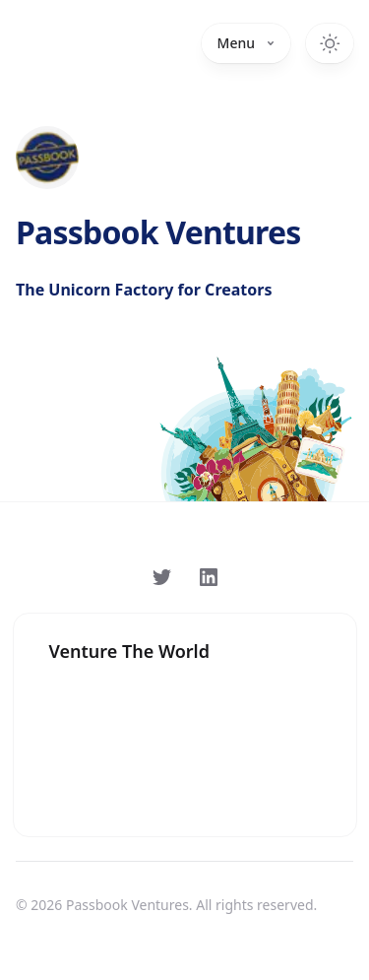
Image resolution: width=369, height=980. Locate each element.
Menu (246, 43)
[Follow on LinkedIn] (209, 577)
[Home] (47, 158)
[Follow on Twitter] (161, 577)
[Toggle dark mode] (330, 43)
